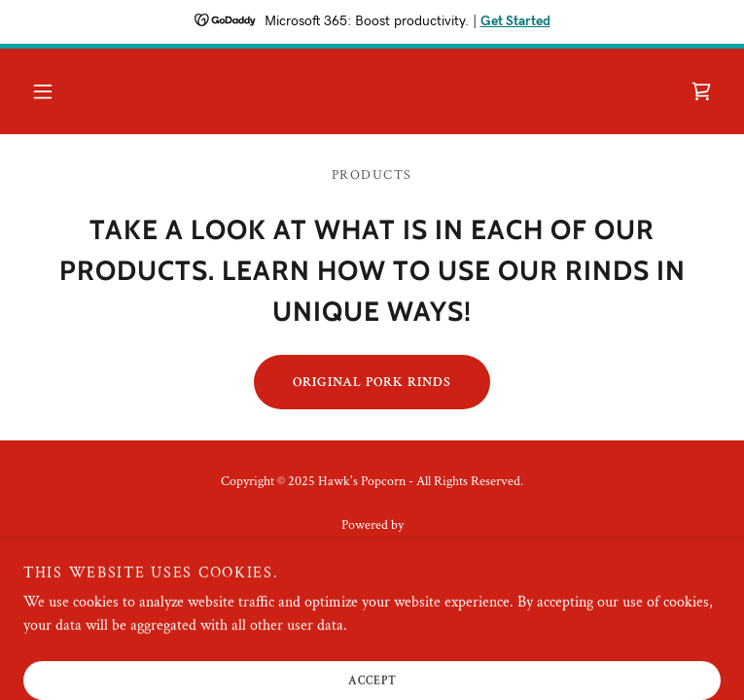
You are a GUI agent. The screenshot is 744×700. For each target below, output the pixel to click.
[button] (43, 91)
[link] (701, 91)
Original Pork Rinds (372, 382)
